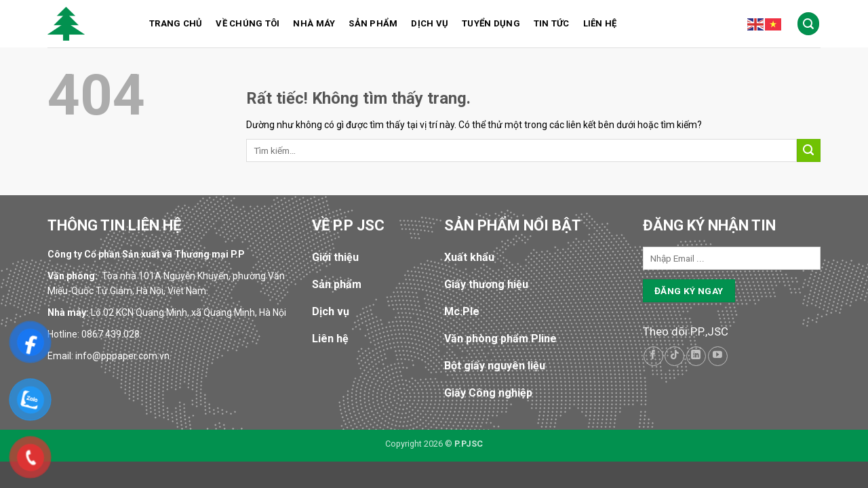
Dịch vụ (430, 23)
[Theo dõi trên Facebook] (653, 356)
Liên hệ (600, 23)
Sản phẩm (373, 23)
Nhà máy (314, 23)
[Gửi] (809, 151)
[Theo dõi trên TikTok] (674, 356)
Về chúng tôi (248, 23)
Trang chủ (176, 23)
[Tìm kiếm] (809, 23)
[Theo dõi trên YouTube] (718, 356)
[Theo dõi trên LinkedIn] (696, 356)
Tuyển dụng (491, 23)
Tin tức (552, 23)
